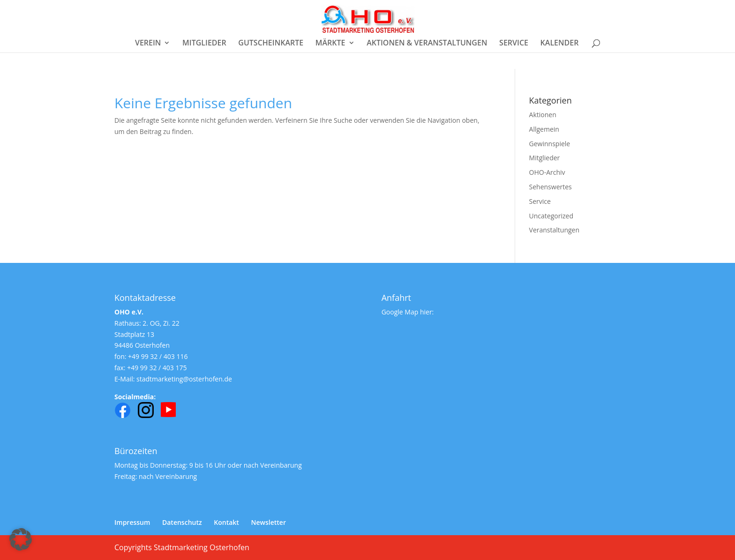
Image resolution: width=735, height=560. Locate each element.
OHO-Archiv (547, 172)
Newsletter (269, 522)
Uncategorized (551, 216)
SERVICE (514, 44)
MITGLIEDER (204, 44)
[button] (21, 539)
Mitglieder (545, 158)
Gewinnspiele (550, 144)
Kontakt (226, 522)
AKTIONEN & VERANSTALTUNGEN (427, 44)
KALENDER (560, 44)
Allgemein (544, 129)
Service (540, 201)
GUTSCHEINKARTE (271, 44)
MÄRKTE (330, 44)
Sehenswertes (551, 187)
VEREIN (148, 44)
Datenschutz (182, 522)
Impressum (132, 522)
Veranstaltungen (554, 230)
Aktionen (543, 115)
